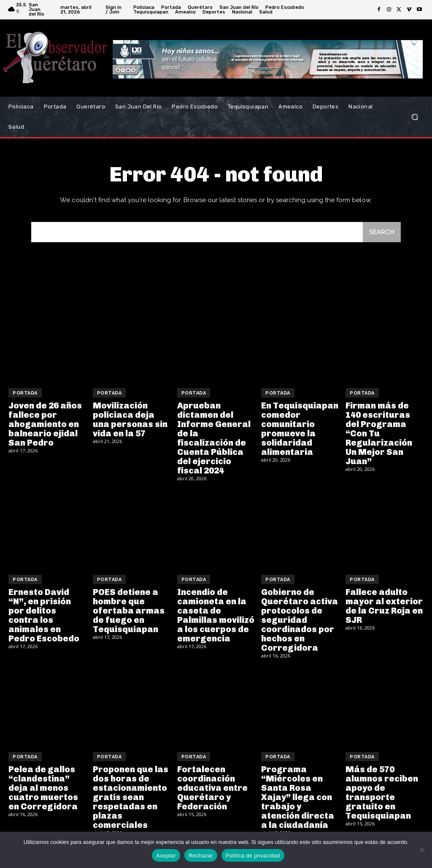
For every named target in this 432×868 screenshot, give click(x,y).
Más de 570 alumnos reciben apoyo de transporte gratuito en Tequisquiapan (382, 792)
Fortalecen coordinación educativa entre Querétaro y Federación (212, 788)
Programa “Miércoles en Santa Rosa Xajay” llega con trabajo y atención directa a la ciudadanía (298, 797)
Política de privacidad (253, 856)
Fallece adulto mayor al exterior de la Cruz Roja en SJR (384, 606)
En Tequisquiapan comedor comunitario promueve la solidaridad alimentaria (300, 429)
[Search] (382, 232)
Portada (25, 393)
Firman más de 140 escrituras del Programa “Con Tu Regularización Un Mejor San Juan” (379, 433)
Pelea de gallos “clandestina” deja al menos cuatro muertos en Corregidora (43, 788)
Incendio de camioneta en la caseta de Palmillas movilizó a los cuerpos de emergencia (216, 615)
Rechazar (201, 856)
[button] (414, 117)
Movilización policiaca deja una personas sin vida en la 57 (130, 419)
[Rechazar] (421, 850)
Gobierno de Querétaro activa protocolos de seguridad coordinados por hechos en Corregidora (300, 620)
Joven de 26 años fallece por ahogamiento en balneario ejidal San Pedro (45, 424)
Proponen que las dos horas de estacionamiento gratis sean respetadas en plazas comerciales (131, 797)
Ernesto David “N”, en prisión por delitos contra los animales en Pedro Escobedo (44, 615)
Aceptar (166, 856)
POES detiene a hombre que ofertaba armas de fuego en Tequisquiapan (129, 611)
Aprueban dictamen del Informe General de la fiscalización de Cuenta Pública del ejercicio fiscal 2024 (214, 438)
